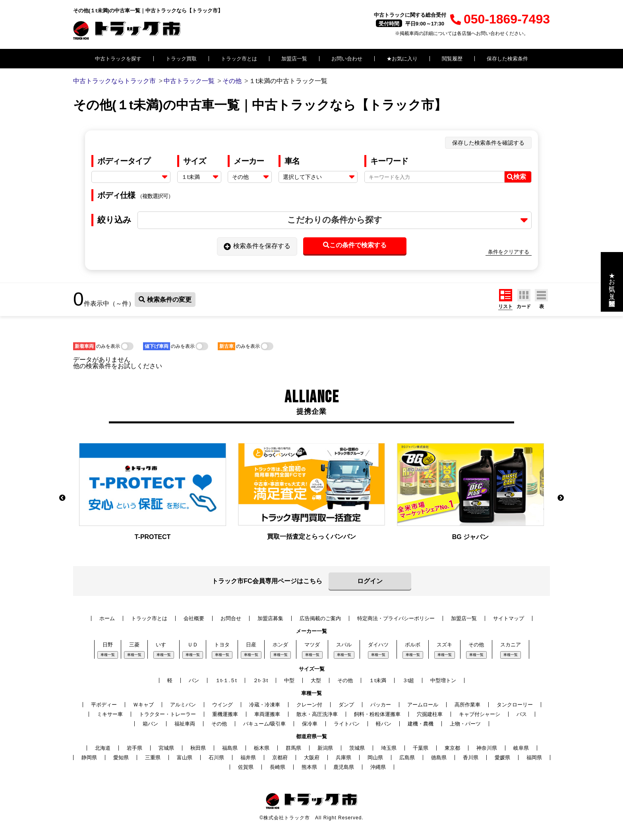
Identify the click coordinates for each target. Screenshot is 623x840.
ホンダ (280, 645)
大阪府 (312, 758)
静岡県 (89, 758)
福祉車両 (185, 724)
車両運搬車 (267, 714)
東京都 (452, 748)
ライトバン (347, 724)
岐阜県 (521, 748)
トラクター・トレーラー (167, 714)
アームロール (423, 705)
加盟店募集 (270, 618)
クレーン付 (309, 705)
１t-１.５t (226, 680)
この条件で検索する (355, 245)
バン (194, 680)
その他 (476, 645)
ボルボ (413, 645)
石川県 (216, 758)
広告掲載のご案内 (320, 618)
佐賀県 (246, 767)
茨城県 (357, 748)
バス (522, 714)
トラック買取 (181, 59)
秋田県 (198, 748)
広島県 (407, 758)
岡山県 (375, 758)
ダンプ (346, 705)
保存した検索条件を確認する (488, 143)
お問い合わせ (347, 59)
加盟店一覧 (294, 59)
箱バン (150, 724)
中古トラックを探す (118, 59)
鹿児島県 (344, 767)
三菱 (134, 645)
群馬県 (293, 748)
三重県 (153, 758)
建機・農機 (421, 724)
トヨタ (222, 645)
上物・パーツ (465, 724)
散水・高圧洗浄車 (317, 714)
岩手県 (134, 748)
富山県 (185, 758)
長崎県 (278, 767)
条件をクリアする (509, 252)
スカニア (511, 645)
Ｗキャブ (143, 705)
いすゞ (163, 645)
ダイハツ (378, 645)
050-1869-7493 (500, 19)
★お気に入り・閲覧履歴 (612, 282)
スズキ (444, 645)
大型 (316, 680)
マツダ (312, 645)
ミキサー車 (110, 714)
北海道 (103, 748)
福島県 (230, 748)
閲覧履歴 (452, 59)
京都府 (280, 758)
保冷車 (310, 724)
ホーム (107, 618)
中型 (289, 680)
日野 (108, 645)
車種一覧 (108, 655)
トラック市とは (239, 59)
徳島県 (439, 758)
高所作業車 (467, 705)
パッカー (381, 705)
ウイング (222, 705)
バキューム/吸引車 (265, 724)
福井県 (248, 758)
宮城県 (166, 748)
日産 (251, 645)
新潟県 (325, 748)
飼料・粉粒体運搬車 (377, 714)
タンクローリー (515, 705)
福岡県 (534, 758)
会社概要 (194, 618)
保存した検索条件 (507, 59)
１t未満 (378, 680)
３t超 (408, 680)
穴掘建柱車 (430, 714)
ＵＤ (193, 645)
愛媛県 (502, 758)
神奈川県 (487, 748)
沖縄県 (378, 767)
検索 (517, 177)
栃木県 (262, 748)
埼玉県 (389, 748)
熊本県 (309, 767)
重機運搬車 (225, 714)
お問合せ (231, 618)
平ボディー (104, 705)
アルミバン (183, 705)
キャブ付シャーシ (480, 714)
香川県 (471, 758)
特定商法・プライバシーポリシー (396, 618)
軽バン (384, 724)
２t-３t (261, 680)
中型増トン (443, 680)
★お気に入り (402, 59)
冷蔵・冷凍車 (265, 705)
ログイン (370, 581)
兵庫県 (343, 758)
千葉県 (421, 748)
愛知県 (121, 758)
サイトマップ (509, 618)
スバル (344, 645)
